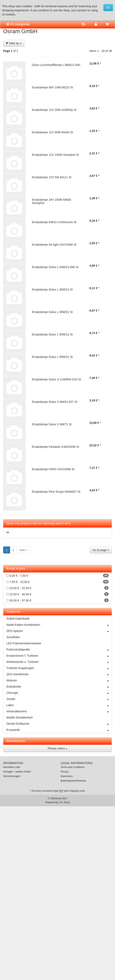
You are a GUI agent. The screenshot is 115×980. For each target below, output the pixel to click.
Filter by (14, 43)
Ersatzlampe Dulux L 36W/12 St (52, 290)
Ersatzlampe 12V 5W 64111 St (52, 177)
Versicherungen (12, 776)
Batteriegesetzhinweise (73, 781)
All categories (18, 24)
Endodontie (59, 687)
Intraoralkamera (59, 711)
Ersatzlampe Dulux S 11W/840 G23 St (56, 379)
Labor (59, 705)
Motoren (59, 680)
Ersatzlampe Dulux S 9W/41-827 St (55, 402)
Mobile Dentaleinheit (20, 717)
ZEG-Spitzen (59, 631)
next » (23, 550)
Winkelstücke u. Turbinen (59, 662)
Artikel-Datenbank (18, 619)
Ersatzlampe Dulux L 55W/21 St (52, 357)
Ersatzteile (59, 730)
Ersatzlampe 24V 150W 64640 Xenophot (51, 201)
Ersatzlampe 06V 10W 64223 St (52, 87)
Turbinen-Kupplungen (59, 668)
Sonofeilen (13, 637)
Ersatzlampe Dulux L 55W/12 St (52, 334)
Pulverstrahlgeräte (59, 649)
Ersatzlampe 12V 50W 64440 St (52, 132)
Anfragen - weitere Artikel (17, 772)
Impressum (67, 776)
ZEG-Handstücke (59, 674)
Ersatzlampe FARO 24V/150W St (53, 469)
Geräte (59, 699)
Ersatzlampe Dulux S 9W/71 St (52, 424)
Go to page (101, 550)
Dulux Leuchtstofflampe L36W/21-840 (56, 65)
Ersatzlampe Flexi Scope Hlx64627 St (56, 492)
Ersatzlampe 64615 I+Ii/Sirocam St (54, 222)
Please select (57, 748)
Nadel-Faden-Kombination (59, 625)
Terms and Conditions (73, 767)
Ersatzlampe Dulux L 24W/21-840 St (55, 267)
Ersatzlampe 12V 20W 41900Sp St (54, 110)
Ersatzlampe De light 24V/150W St (54, 245)
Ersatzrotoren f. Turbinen (59, 656)
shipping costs (77, 791)
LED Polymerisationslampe (24, 643)
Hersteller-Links (12, 767)
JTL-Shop (64, 802)
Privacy (65, 772)
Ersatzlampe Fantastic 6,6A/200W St (55, 447)
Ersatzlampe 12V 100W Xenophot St (55, 155)
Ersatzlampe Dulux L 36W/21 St (52, 312)
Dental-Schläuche (59, 724)
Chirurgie (59, 693)
